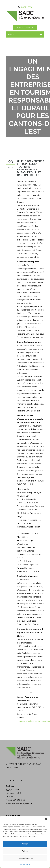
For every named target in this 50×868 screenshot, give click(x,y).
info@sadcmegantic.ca (22, 803)
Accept (25, 844)
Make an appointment (25, 28)
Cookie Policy (25, 864)
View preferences (25, 858)
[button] (46, 819)
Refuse (25, 851)
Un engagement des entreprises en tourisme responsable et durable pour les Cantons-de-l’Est (31, 168)
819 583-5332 (26, 7)
